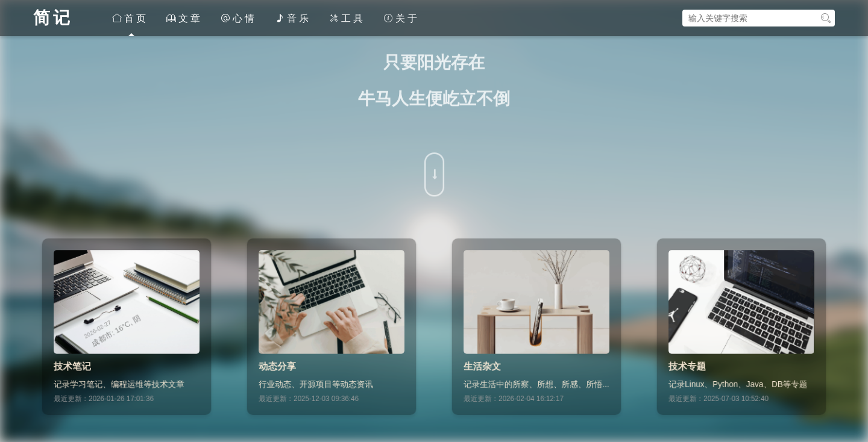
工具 (347, 18)
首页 (130, 18)
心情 (239, 18)
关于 (401, 18)
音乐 (293, 18)
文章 (184, 18)
